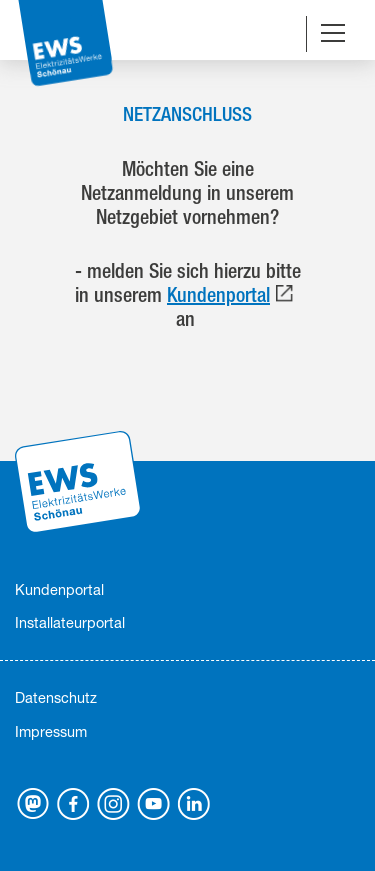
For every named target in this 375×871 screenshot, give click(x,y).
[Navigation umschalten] (333, 35)
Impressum (51, 731)
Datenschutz (56, 697)
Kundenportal (218, 294)
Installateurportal (70, 622)
